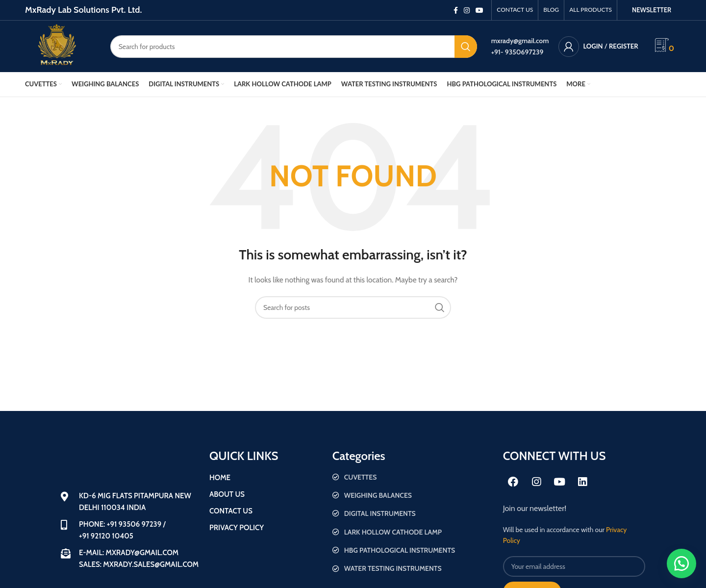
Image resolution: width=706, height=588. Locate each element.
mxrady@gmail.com (520, 41)
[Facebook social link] (456, 10)
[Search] (294, 47)
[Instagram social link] (467, 10)
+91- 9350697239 (517, 52)
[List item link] (413, 477)
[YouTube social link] (479, 10)
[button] (681, 563)
